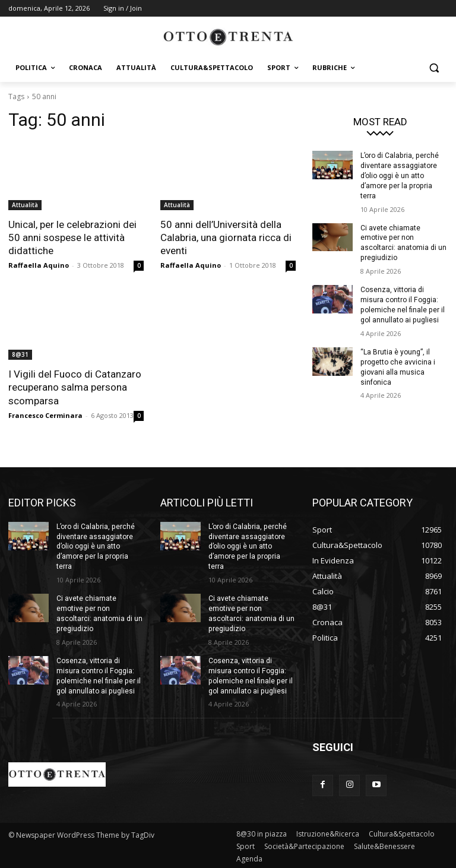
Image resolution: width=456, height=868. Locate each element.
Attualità (25, 205)
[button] (434, 68)
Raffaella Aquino (39, 265)
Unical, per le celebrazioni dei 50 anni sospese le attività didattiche (72, 237)
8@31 (20, 354)
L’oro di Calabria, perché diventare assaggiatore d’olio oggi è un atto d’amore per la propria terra (399, 175)
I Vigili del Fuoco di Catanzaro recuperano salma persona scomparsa (75, 387)
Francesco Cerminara (45, 415)
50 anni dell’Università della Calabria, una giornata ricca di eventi (226, 237)
